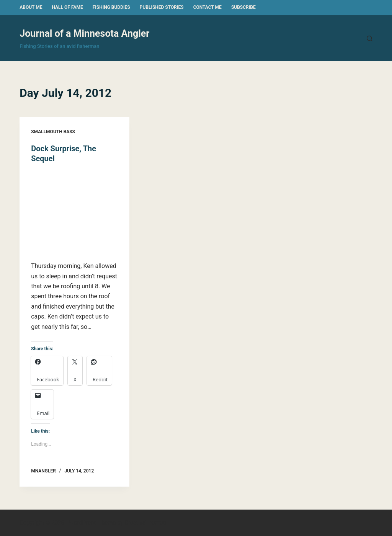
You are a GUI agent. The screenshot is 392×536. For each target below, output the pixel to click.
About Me (31, 7)
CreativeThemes (145, 523)
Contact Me (207, 7)
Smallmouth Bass (53, 132)
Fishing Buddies (111, 7)
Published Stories (162, 7)
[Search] (370, 38)
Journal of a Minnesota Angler (84, 33)
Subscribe (243, 7)
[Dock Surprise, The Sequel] (74, 212)
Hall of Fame (67, 7)
